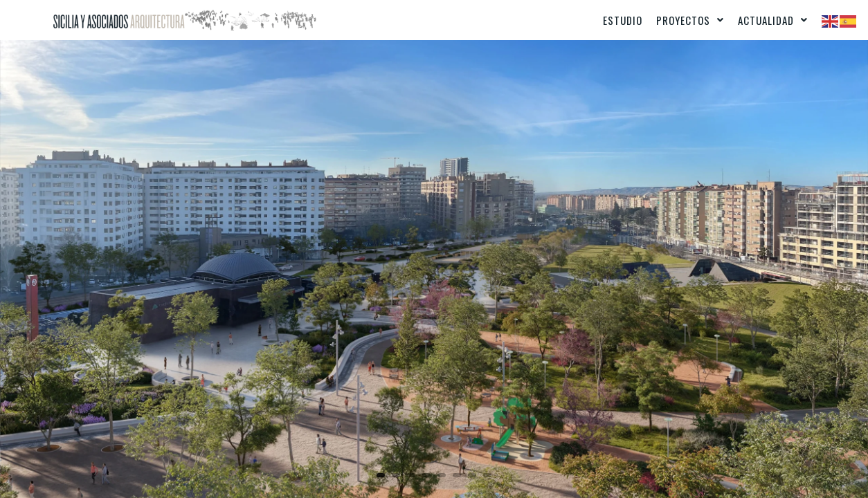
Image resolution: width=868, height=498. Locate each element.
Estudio (623, 20)
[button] (690, 20)
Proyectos (690, 20)
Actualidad (773, 20)
